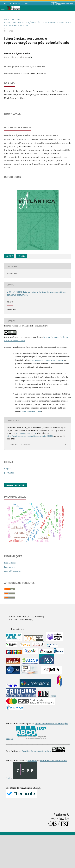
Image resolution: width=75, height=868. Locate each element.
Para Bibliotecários (12, 605)
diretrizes (32, 794)
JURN (53, 729)
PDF (10, 289)
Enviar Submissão (16, 519)
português (9, 506)
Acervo (16, 20)
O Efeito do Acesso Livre (31, 445)
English (8, 502)
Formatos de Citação (20, 478)
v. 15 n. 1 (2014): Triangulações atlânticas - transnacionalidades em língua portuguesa (37, 24)
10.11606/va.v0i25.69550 (26, 466)
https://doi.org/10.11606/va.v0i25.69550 (28, 67)
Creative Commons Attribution (36, 784)
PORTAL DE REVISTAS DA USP (15, 4)
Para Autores (10, 600)
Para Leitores (10, 596)
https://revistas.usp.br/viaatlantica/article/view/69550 (30, 469)
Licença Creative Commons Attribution (46, 394)
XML (23, 289)
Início (7, 20)
